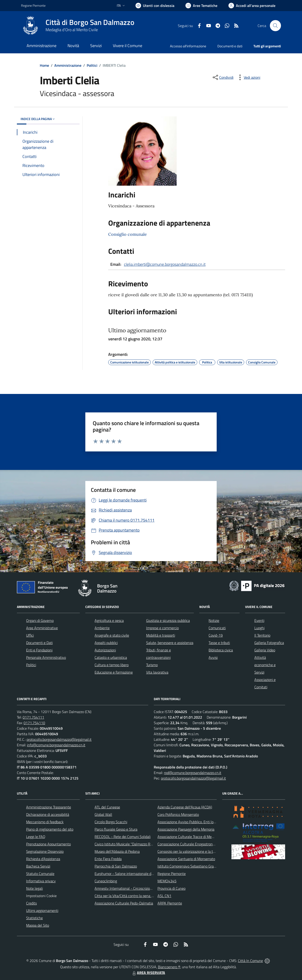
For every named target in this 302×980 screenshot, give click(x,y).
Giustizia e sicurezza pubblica (168, 620)
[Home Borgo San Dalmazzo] (78, 26)
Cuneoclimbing (106, 881)
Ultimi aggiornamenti (42, 910)
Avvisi (213, 657)
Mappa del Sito (38, 925)
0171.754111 (33, 717)
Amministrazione (68, 65)
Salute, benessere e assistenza (170, 643)
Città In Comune (250, 961)
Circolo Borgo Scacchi (111, 822)
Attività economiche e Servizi (265, 665)
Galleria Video (265, 650)
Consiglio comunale (128, 234)
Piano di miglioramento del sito (50, 829)
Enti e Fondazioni (39, 650)
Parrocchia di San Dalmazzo (116, 866)
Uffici (30, 635)
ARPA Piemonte (170, 903)
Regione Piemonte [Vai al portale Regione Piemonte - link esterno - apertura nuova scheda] (33, 5)
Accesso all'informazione (188, 46)
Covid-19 (216, 635)
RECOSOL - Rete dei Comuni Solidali (123, 837)
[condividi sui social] (223, 77)
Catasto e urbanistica (111, 657)
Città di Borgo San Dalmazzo (90, 22)
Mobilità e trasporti (161, 635)
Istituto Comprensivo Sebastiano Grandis (189, 866)
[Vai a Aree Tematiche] (201, 6)
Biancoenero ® (169, 967)
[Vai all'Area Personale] (252, 6)
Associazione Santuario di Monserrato (186, 859)
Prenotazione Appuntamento (48, 844)
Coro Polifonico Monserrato (178, 814)
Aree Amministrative (42, 628)
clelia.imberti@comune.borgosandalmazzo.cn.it (165, 264)
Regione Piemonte (172, 874)
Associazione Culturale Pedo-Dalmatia (124, 903)
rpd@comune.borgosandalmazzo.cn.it (193, 773)
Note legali (34, 888)
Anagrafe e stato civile (112, 635)
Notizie (214, 620)
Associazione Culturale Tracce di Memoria (189, 837)
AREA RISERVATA (148, 973)
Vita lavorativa (157, 672)
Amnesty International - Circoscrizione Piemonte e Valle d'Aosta (144, 888)
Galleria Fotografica (269, 643)
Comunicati (217, 628)
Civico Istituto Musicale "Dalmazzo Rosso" (127, 844)
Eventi (259, 620)
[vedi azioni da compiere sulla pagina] (248, 77)
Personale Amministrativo (46, 657)
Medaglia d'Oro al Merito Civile (72, 30)
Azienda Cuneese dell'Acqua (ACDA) (185, 807)
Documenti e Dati (39, 643)
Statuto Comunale (40, 874)
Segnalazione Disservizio (45, 851)
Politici (92, 65)
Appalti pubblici (106, 643)
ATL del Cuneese (107, 807)
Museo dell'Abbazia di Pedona (117, 851)
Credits (31, 903)
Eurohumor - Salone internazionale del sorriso (130, 874)
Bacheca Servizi (38, 866)
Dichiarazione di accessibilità (48, 814)
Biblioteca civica (221, 650)
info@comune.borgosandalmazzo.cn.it (56, 745)
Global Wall (103, 814)
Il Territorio (262, 635)
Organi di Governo (40, 620)
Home (44, 65)
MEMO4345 (167, 881)
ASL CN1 (164, 896)
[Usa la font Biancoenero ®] (155, 6)
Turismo (152, 665)
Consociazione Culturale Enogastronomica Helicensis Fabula (203, 844)
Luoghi (259, 628)
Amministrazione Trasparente (49, 807)
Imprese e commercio (162, 628)
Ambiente (102, 628)
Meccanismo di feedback (45, 822)
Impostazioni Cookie (41, 896)
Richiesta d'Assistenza (43, 859)
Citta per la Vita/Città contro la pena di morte (129, 896)
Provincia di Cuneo (171, 888)
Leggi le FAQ (36, 837)
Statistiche (34, 918)
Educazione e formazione (114, 672)
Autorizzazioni (105, 650)
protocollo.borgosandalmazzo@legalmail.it (59, 739)
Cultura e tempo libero (112, 665)
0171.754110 (34, 723)
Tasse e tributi (219, 643)
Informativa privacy (41, 881)
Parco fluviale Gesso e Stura (116, 829)
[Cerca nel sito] (275, 26)
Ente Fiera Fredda (108, 859)
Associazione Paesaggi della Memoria (186, 829)
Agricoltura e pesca (109, 620)
